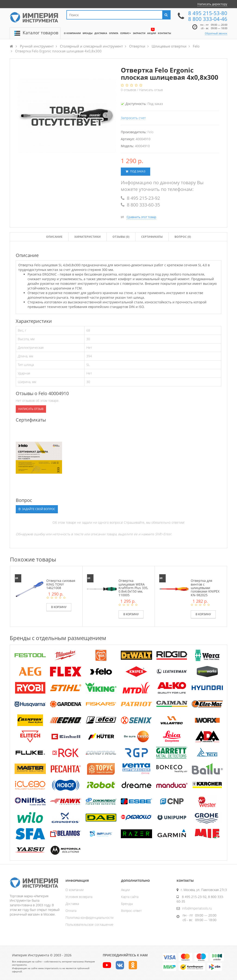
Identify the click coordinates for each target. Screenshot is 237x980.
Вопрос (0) (183, 237)
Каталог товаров (41, 33)
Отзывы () (121, 237)
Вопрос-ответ (131, 911)
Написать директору (212, 4)
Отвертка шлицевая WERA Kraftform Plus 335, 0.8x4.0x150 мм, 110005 (133, 588)
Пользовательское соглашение (89, 924)
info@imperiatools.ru (197, 908)
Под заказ (136, 171)
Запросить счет (133, 118)
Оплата (71, 911)
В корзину (59, 607)
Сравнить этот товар (141, 217)
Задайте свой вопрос (37, 509)
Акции (125, 890)
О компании (75, 890)
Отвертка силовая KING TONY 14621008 (61, 584)
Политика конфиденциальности (89, 918)
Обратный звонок (216, 33)
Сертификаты (152, 237)
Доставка (72, 904)
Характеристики (87, 237)
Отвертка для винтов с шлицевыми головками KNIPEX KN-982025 (205, 588)
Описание (54, 237)
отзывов (129, 90)
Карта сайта (130, 897)
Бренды (127, 904)
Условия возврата (79, 897)
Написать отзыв (151, 90)
